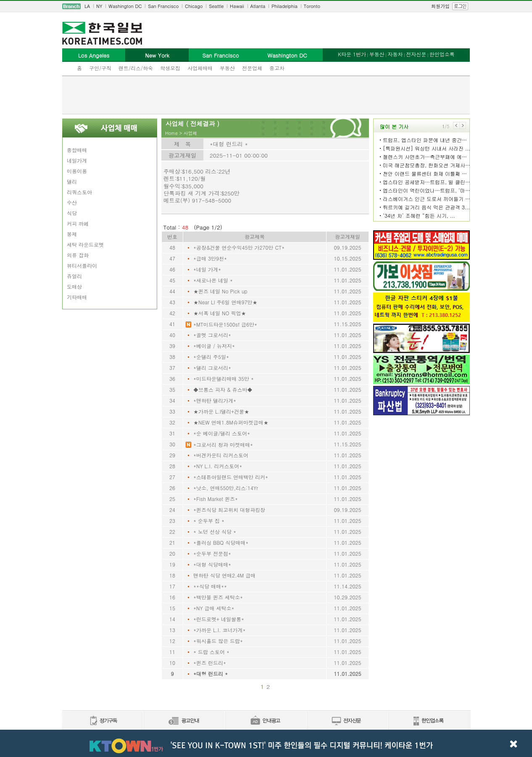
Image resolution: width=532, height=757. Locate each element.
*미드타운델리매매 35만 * (224, 378)
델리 (72, 181)
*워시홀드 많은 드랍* (218, 641)
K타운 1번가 (352, 54)
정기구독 (103, 721)
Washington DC (125, 6)
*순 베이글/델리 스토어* (222, 433)
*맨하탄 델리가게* (215, 400)
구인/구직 (100, 68)
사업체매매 (200, 68)
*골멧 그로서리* (212, 335)
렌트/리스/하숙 (136, 68)
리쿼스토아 (79, 192)
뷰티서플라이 (82, 265)
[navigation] (266, 6)
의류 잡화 (78, 255)
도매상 (74, 286)
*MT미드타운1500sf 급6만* (225, 324)
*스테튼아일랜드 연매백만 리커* (231, 477)
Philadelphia (284, 6)
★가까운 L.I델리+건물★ (221, 411)
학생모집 (170, 68)
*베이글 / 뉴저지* (214, 346)
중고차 (277, 68)
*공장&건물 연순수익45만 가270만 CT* (239, 247)
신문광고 (184, 721)
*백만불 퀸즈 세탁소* (218, 597)
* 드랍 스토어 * (211, 652)
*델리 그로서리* (212, 368)
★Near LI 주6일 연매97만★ (225, 302)
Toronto (312, 6)
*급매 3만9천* (210, 258)
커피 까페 (78, 223)
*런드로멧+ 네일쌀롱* (219, 619)
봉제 (72, 234)
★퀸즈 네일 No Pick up (220, 291)
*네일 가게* (207, 269)
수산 (72, 202)
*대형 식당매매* (212, 564)
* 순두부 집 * (209, 521)
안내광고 (266, 721)
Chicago (194, 6)
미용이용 (77, 171)
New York (157, 55)
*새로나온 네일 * (213, 280)
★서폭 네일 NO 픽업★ (220, 313)
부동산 (227, 68)
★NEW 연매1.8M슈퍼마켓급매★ (231, 422)
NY (99, 6)
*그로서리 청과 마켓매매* (223, 444)
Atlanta (258, 6)
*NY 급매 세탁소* (214, 608)
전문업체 (252, 68)
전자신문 (416, 54)
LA (87, 6)
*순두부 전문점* (212, 553)
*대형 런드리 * (211, 674)
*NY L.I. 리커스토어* (218, 466)
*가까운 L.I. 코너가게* (220, 630)
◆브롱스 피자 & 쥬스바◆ (223, 389)
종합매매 (77, 150)
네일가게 (77, 160)
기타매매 (77, 297)
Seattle (216, 6)
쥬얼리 (74, 276)
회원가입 (440, 6)
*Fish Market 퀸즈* (216, 499)
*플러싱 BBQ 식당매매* (221, 542)
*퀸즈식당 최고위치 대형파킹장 (229, 510)
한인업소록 (442, 54)
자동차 (395, 54)
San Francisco (163, 6)
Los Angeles (94, 55)
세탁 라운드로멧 (85, 244)
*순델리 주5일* (211, 357)
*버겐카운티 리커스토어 (221, 455)
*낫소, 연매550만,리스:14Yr (226, 488)
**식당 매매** (210, 586)
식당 (72, 213)
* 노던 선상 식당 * (215, 531)
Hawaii (237, 6)
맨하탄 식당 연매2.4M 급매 (224, 575)
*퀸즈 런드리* (210, 663)
